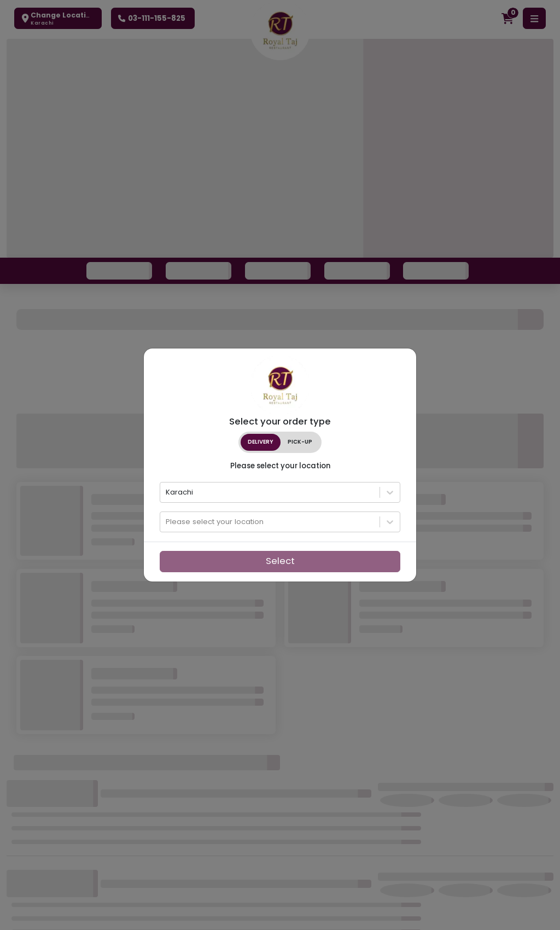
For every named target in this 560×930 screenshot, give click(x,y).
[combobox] (167, 492)
